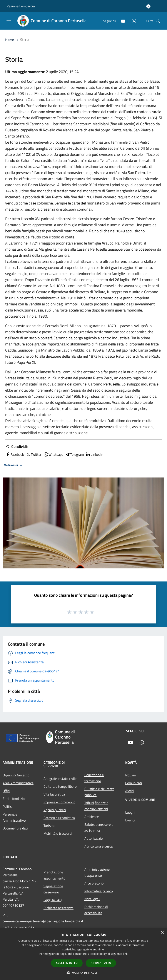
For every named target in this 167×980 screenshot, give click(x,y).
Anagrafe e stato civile (60, 779)
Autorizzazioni (95, 838)
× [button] (162, 933)
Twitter (34, 454)
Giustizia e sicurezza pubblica (99, 792)
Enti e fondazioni (15, 799)
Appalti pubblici (55, 810)
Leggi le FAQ (53, 900)
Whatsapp (53, 454)
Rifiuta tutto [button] (101, 963)
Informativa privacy (99, 891)
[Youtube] (121, 21)
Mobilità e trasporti (58, 833)
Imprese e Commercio (59, 802)
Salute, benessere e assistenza (99, 828)
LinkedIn (94, 454)
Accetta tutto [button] (67, 963)
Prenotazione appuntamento (54, 875)
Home (10, 40)
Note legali (92, 899)
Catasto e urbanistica (59, 818)
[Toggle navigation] (9, 20)
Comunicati (134, 783)
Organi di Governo (16, 775)
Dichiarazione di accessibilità (96, 910)
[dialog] (83, 954)
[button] (83, 973)
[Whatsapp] (132, 21)
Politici (8, 806)
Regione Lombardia (21, 6)
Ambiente (92, 817)
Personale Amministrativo (14, 817)
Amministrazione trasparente (97, 872)
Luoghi (130, 812)
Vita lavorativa (54, 794)
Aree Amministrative (18, 783)
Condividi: (16, 447)
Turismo (49, 826)
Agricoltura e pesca (99, 846)
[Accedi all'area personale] (148, 6)
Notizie (130, 775)
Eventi (130, 820)
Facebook (15, 454)
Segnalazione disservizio (53, 889)
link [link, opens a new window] (125, 954)
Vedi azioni (14, 465)
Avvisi (130, 791)
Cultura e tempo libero (60, 786)
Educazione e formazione (94, 778)
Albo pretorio (94, 883)
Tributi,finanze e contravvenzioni (96, 806)
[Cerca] (158, 21)
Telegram (74, 454)
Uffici (6, 791)
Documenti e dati (15, 828)
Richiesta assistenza (58, 908)
